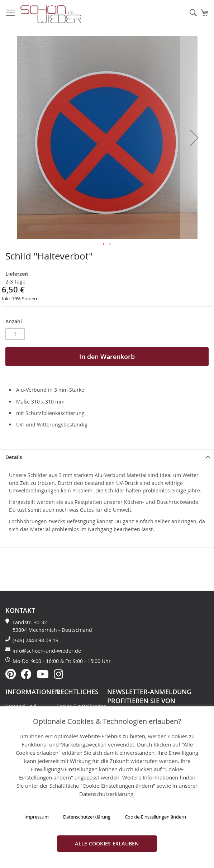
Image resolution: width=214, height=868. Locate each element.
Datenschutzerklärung (87, 817)
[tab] (107, 457)
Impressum (37, 817)
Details (14, 457)
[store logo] (51, 15)
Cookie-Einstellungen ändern (155, 817)
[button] (194, 137)
